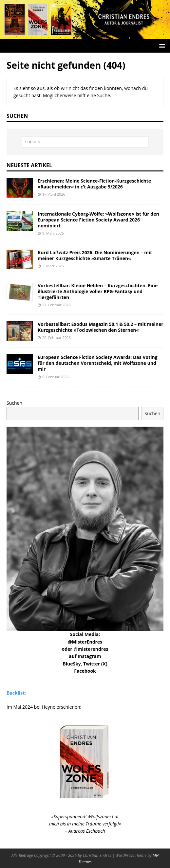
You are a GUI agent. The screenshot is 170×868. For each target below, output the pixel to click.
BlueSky (72, 664)
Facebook (85, 671)
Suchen (14, 403)
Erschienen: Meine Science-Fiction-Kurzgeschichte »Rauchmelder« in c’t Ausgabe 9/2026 (94, 184)
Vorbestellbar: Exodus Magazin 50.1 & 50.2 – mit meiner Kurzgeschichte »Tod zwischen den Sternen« (101, 327)
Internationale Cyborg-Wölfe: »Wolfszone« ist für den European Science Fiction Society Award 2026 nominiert (98, 220)
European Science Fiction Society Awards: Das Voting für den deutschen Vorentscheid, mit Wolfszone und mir (98, 363)
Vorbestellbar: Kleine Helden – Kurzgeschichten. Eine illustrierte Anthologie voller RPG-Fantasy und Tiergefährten (98, 291)
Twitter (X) (95, 664)
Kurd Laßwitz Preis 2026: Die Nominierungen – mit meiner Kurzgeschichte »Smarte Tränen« (95, 255)
